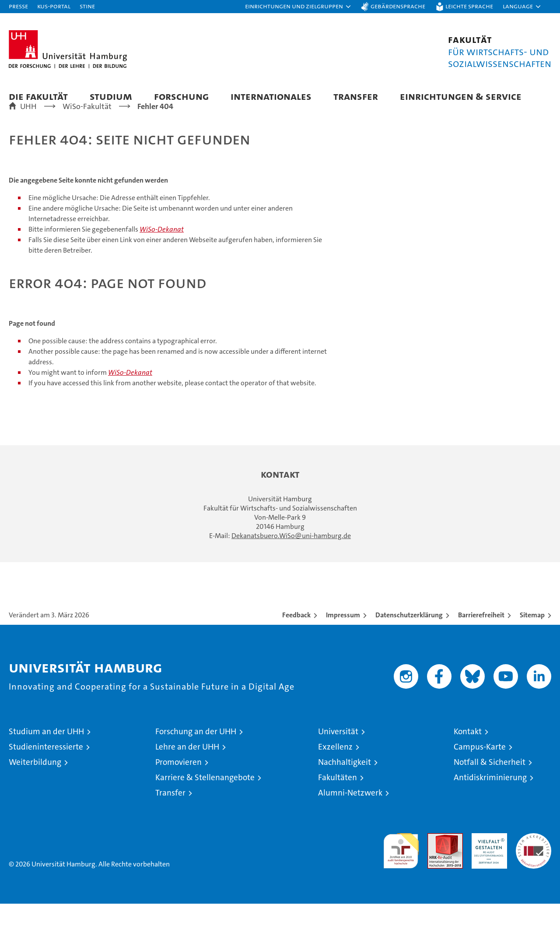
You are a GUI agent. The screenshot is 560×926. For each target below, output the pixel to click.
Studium (111, 96)
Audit (436, 860)
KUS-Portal (54, 6)
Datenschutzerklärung (409, 637)
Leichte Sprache (469, 6)
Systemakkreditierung (534, 860)
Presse (18, 6)
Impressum (343, 637)
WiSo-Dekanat (162, 252)
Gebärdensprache (398, 6)
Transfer (356, 96)
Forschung (181, 96)
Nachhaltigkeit (345, 784)
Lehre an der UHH (187, 769)
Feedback (296, 637)
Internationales (271, 96)
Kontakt (468, 754)
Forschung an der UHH (196, 754)
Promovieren (178, 784)
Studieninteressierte (46, 769)
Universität (338, 754)
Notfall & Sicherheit (490, 784)
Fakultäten (338, 800)
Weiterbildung (35, 784)
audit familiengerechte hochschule (401, 869)
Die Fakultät (38, 96)
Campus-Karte (480, 769)
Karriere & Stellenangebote (205, 800)
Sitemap (532, 637)
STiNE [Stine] (87, 6)
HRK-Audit (487, 860)
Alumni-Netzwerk (350, 815)
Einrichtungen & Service (461, 96)
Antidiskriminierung (490, 800)
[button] (298, 7)
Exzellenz (335, 769)
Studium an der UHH (46, 754)
